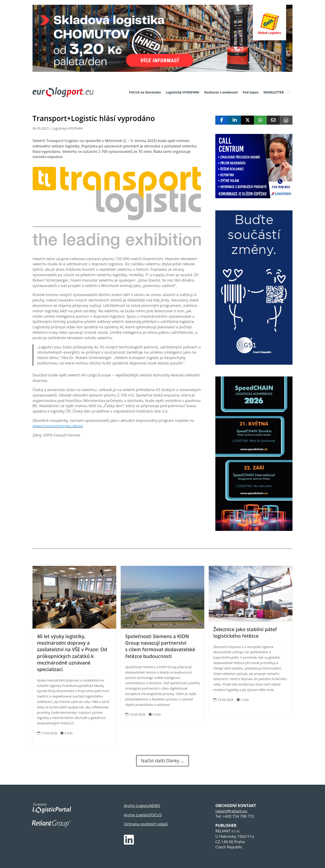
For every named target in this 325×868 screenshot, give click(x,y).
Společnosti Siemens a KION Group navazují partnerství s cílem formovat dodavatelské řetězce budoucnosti (160, 646)
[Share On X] (247, 120)
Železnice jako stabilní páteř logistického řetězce (245, 633)
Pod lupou (251, 92)
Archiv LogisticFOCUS (143, 815)
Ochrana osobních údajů (146, 824)
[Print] (286, 120)
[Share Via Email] (273, 120)
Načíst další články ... (162, 761)
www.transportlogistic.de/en (58, 426)
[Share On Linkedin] (235, 120)
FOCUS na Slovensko (145, 92)
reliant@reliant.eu (231, 811)
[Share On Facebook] (222, 120)
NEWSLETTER (274, 92)
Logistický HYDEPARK (183, 92)
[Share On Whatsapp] (260, 120)
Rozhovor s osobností (221, 92)
